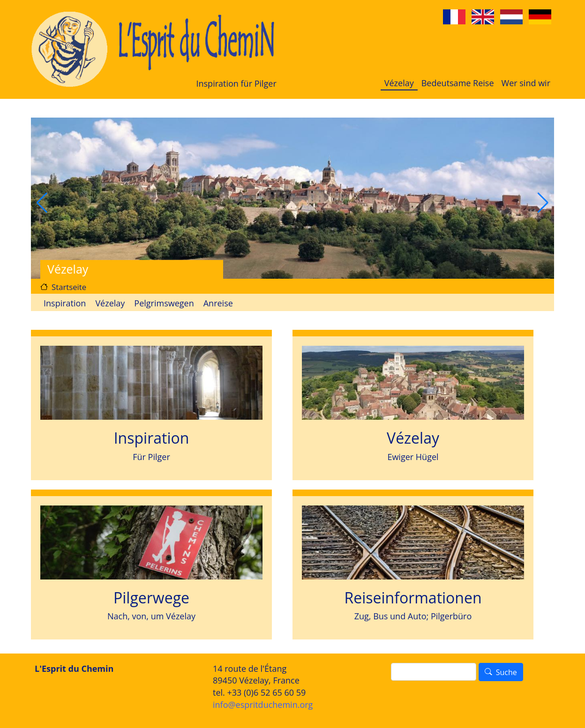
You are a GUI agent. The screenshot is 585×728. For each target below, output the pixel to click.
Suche (506, 672)
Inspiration (65, 303)
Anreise (218, 303)
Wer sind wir (526, 83)
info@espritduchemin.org (263, 705)
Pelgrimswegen (164, 303)
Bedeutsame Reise (458, 83)
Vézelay (399, 83)
